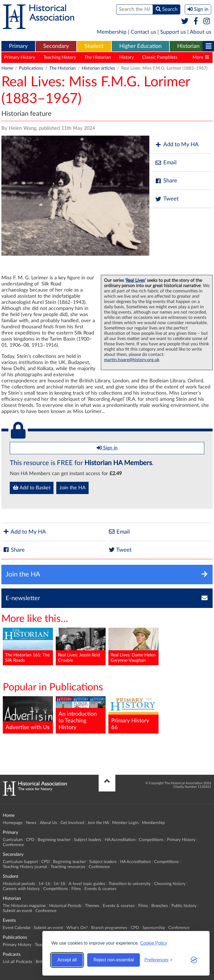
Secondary (56, 46)
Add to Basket (32, 488)
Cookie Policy (154, 943)
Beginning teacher (54, 840)
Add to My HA (177, 145)
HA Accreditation (120, 840)
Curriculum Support (20, 862)
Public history (184, 906)
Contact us (143, 32)
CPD (30, 840)
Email (166, 163)
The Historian (98, 57)
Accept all (67, 960)
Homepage (13, 823)
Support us (173, 32)
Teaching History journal (25, 867)
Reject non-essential (114, 960)
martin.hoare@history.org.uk (132, 360)
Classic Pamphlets (160, 57)
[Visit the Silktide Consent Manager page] (194, 960)
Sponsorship (154, 928)
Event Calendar (17, 928)
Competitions (151, 840)
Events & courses (100, 889)
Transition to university (130, 884)
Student (94, 46)
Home (7, 68)
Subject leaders (88, 840)
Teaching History (60, 57)
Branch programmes (109, 928)
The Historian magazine (24, 906)
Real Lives (135, 280)
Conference (13, 845)
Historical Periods (65, 906)
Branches (160, 906)
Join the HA (72, 488)
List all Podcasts (18, 962)
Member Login (125, 823)
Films (76, 889)
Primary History (20, 57)
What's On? (77, 928)
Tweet (167, 199)
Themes (92, 906)
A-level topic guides (87, 884)
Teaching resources (68, 867)
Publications (31, 68)
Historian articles (98, 68)
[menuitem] (18, 47)
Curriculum (13, 840)
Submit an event (17, 911)
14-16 (44, 884)
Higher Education (140, 46)
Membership (112, 32)
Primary (18, 46)
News (31, 823)
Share (166, 181)
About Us (48, 823)
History (127, 57)
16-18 (59, 884)
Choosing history (170, 884)
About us (200, 32)
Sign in (107, 448)
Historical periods (19, 884)
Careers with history (21, 889)
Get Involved (72, 823)
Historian (188, 46)
